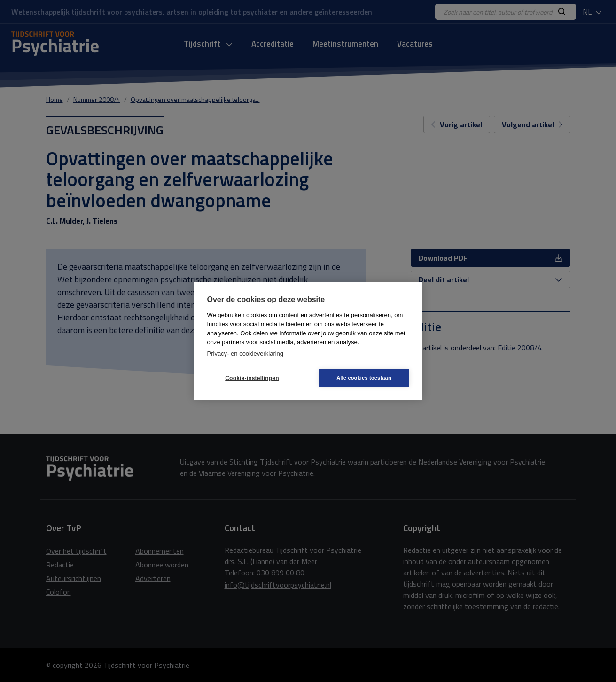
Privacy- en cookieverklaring (246, 353)
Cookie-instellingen (252, 378)
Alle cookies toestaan (364, 378)
